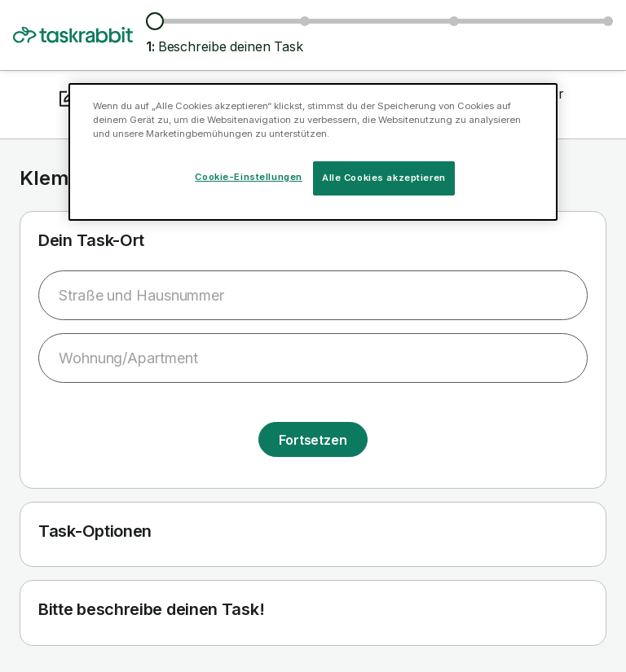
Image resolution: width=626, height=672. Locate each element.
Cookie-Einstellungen (248, 177)
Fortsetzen (313, 440)
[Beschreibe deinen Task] (155, 21)
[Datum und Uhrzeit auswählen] (454, 21)
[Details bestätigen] (608, 21)
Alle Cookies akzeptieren (384, 178)
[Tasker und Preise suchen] (305, 21)
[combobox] (313, 295)
